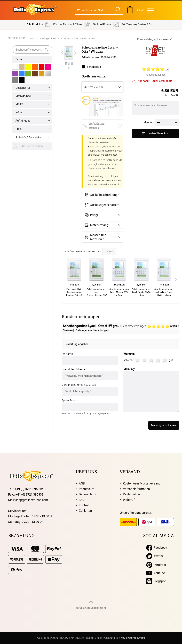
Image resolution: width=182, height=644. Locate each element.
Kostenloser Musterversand (142, 483)
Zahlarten (85, 511)
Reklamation (131, 494)
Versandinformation (136, 489)
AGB (82, 483)
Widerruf (129, 500)
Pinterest (156, 565)
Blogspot (156, 581)
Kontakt (84, 505)
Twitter (155, 556)
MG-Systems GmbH (133, 638)
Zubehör (109, 252)
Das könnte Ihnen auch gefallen (82, 252)
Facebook (157, 548)
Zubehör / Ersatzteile (28, 137)
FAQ (82, 500)
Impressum (87, 489)
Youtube (156, 573)
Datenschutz (87, 494)
